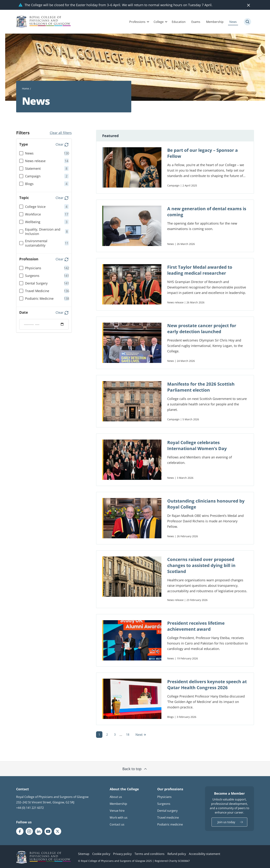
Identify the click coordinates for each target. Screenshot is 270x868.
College (159, 22)
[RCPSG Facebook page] (20, 831)
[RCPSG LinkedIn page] (39, 831)
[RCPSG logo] (43, 857)
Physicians (164, 797)
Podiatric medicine (170, 824)
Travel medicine (168, 818)
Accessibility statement (205, 854)
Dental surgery (167, 811)
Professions (137, 22)
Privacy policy (122, 854)
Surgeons (164, 804)
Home (26, 89)
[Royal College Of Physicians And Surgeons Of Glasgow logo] (43, 22)
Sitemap (84, 854)
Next (141, 735)
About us (116, 797)
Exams (196, 22)
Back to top (135, 769)
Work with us (119, 818)
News (233, 22)
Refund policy (177, 854)
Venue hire (117, 811)
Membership (215, 22)
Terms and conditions (150, 854)
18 (128, 735)
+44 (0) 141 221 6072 (30, 808)
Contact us (117, 824)
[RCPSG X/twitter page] (58, 831)
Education (179, 22)
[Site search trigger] (247, 22)
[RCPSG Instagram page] (29, 831)
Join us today (226, 822)
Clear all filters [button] (61, 133)
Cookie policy (101, 854)
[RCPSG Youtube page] (48, 831)
